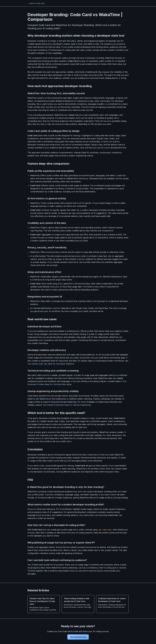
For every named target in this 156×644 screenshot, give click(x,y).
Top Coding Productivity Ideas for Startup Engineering (67, 405)
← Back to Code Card (36, 3)
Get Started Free (78, 637)
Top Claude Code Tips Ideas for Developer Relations (51, 364)
